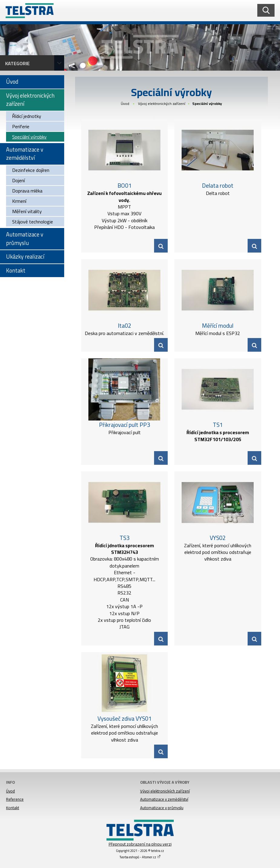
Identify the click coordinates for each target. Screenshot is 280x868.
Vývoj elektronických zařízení (162, 104)
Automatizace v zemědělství (164, 799)
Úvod (125, 104)
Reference (15, 799)
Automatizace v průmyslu (162, 808)
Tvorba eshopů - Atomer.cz (140, 857)
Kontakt (13, 808)
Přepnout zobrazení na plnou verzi (140, 844)
